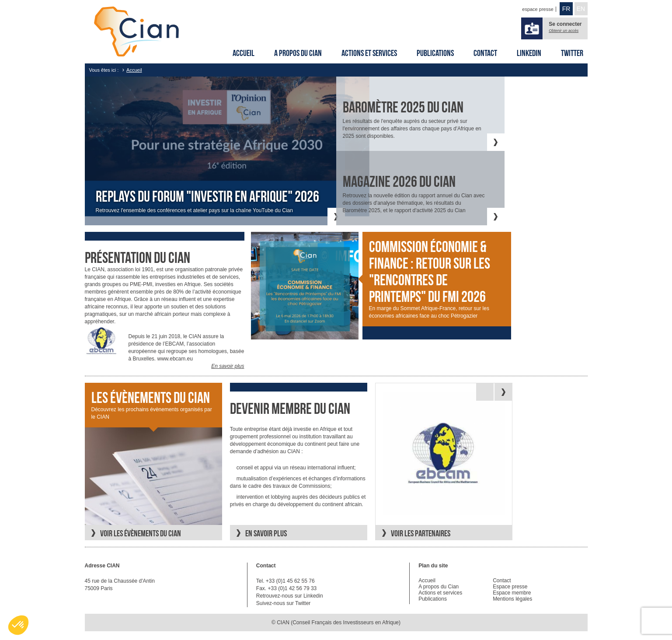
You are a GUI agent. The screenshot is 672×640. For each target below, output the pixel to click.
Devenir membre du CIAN (290, 409)
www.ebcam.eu (175, 359)
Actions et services (369, 53)
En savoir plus (228, 366)
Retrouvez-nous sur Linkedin (290, 596)
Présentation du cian (138, 258)
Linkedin (529, 53)
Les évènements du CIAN (151, 398)
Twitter (572, 53)
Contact (485, 53)
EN (581, 9)
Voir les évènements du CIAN (141, 533)
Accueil (244, 53)
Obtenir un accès (564, 31)
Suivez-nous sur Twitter (284, 603)
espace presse (538, 9)
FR (566, 9)
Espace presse (510, 587)
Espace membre (512, 593)
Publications (435, 53)
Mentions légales (512, 599)
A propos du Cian (298, 53)
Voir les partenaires (421, 533)
